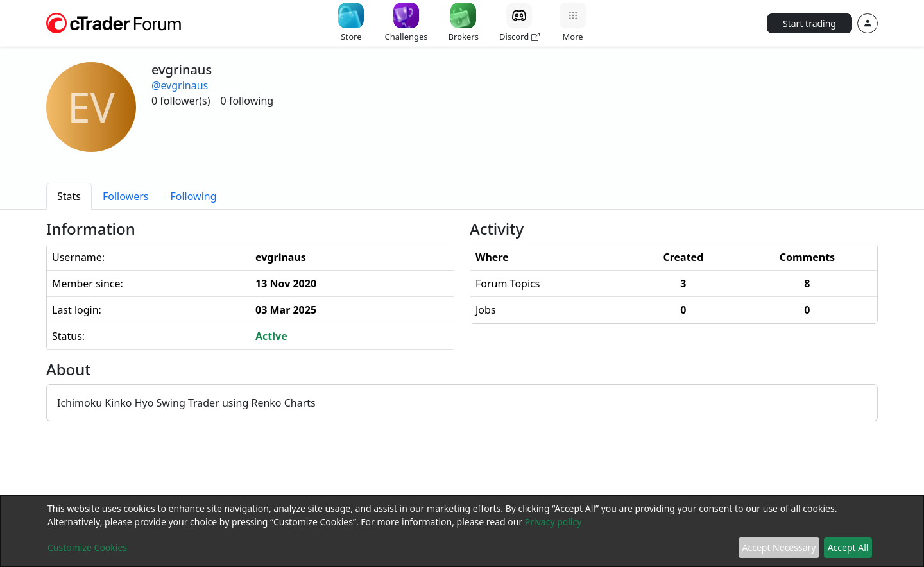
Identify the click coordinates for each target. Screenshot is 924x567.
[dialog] (462, 531)
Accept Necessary (779, 547)
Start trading (809, 23)
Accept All (848, 547)
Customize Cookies (87, 547)
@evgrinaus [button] (180, 85)
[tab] (69, 196)
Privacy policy (553, 522)
